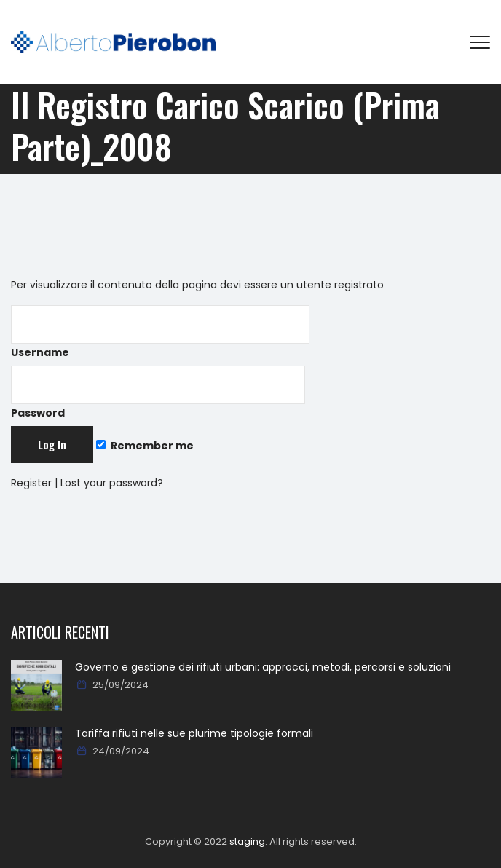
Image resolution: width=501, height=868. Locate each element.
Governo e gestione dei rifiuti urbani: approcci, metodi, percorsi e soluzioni (263, 667)
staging (247, 841)
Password (158, 393)
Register (31, 483)
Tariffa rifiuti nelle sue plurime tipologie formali (194, 733)
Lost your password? (112, 483)
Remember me (145, 446)
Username (160, 332)
